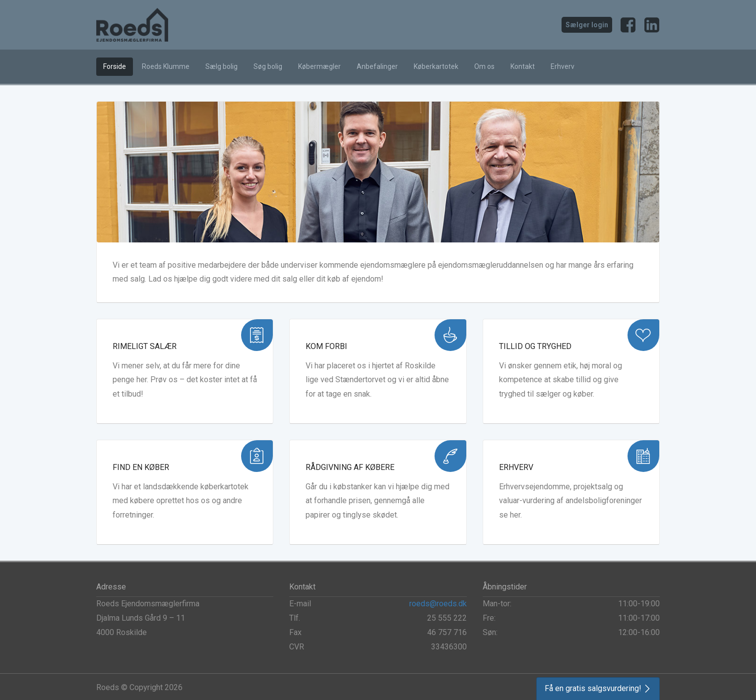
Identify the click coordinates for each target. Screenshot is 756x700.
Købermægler (319, 66)
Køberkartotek (436, 66)
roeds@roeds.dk (438, 604)
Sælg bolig (221, 66)
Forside (115, 66)
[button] (598, 689)
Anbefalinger (377, 66)
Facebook (628, 25)
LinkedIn (652, 25)
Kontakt (523, 66)
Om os (484, 66)
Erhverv (563, 66)
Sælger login (587, 25)
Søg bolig (268, 66)
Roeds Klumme (166, 66)
